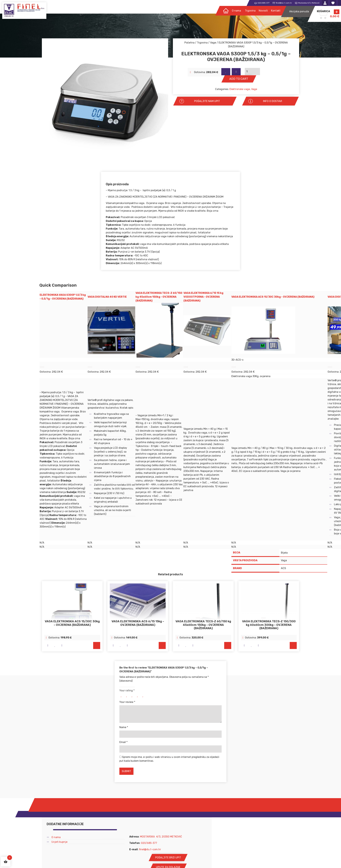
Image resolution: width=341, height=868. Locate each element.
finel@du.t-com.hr (150, 850)
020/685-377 (149, 843)
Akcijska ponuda (299, 12)
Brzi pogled (48, 646)
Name (124, 727)
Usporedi (234, 72)
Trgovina (250, 11)
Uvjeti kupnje (59, 842)
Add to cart (237, 79)
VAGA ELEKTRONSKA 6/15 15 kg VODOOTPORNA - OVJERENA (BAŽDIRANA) (203, 297)
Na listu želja (225, 72)
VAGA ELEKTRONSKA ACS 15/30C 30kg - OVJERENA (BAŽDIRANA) (273, 297)
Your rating (127, 691)
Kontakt (276, 11)
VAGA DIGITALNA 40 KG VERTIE (107, 297)
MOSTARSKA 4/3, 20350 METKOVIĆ (161, 837)
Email (123, 742)
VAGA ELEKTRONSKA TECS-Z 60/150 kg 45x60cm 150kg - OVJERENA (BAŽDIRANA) (159, 297)
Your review (127, 702)
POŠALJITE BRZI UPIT (168, 858)
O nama (236, 11)
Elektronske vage (240, 89)
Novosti (263, 11)
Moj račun (325, 3)
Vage (213, 43)
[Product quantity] (277, 72)
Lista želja (333, 3)
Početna (189, 43)
